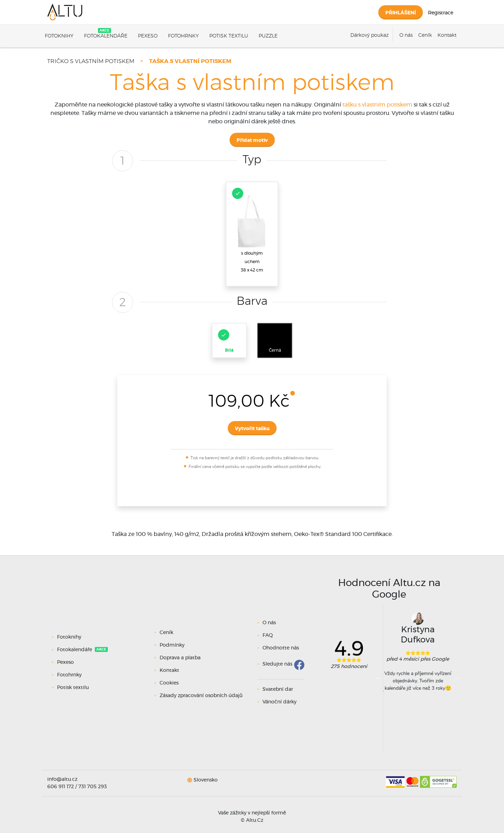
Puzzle (268, 36)
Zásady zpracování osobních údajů (201, 696)
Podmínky (172, 645)
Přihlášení (401, 13)
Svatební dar (278, 689)
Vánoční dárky (279, 702)
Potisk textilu (229, 36)
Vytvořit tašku (252, 429)
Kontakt (447, 35)
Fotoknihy (59, 36)
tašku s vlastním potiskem (377, 105)
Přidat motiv (252, 140)
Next (457, 678)
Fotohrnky (183, 36)
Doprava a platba (180, 658)
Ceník (425, 35)
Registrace (441, 13)
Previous (378, 678)
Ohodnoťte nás (281, 648)
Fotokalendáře (106, 36)
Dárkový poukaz (369, 35)
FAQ (268, 635)
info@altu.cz (62, 779)
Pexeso (148, 36)
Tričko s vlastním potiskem (91, 61)
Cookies (169, 683)
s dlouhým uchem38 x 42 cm (251, 230)
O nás (406, 35)
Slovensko (206, 780)
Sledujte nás (277, 664)
